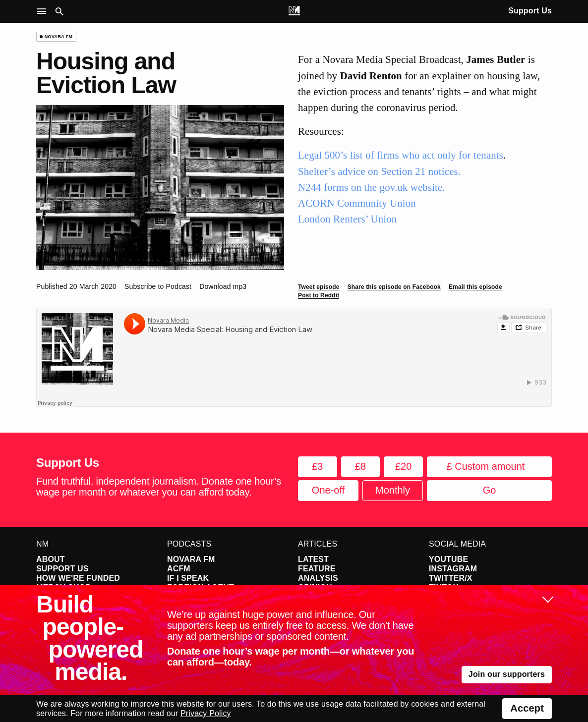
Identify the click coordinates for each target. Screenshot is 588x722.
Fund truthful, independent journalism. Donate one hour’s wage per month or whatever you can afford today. (159, 487)
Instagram (453, 569)
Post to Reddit (319, 295)
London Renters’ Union (347, 219)
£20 (403, 466)
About (51, 559)
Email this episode (475, 287)
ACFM (179, 569)
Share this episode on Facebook (394, 287)
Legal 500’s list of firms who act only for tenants (401, 155)
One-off (328, 490)
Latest (313, 559)
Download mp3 (223, 286)
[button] (44, 12)
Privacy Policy (206, 713)
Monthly (393, 490)
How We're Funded (78, 578)
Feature (317, 569)
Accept (527, 708)
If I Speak (188, 578)
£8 (360, 466)
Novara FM (191, 559)
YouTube (448, 559)
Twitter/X (451, 578)
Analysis (318, 578)
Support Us (530, 11)
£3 (317, 466)
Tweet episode (319, 287)
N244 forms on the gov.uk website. (372, 187)
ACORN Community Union (357, 203)
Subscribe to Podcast (158, 286)
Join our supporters (507, 674)
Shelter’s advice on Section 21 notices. (379, 171)
